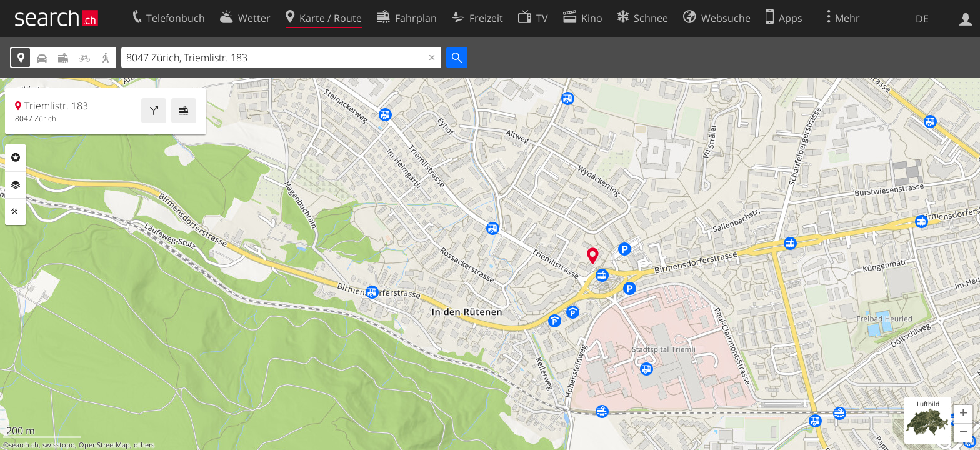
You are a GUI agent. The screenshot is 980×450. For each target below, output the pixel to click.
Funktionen (16, 212)
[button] (963, 414)
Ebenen (16, 185)
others (144, 445)
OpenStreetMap (104, 445)
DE (922, 19)
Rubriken (16, 157)
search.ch (24, 445)
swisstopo (59, 445)
